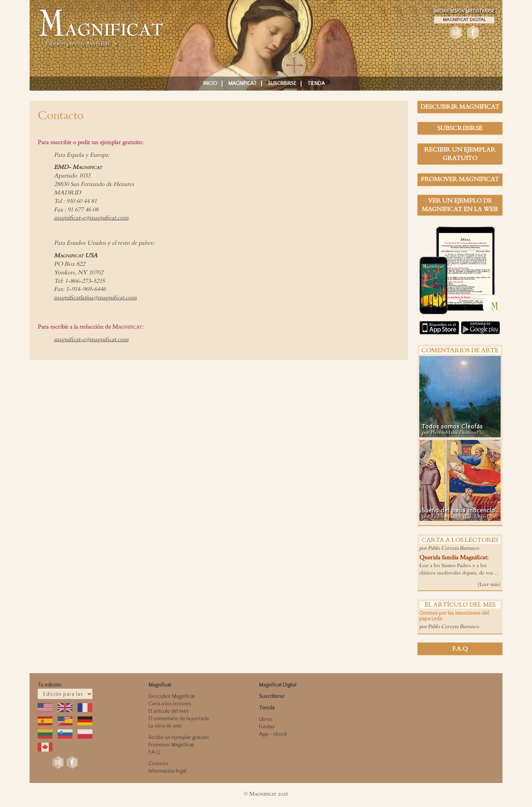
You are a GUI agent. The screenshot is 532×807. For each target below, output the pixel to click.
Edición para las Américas (78, 44)
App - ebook (273, 734)
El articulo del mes (169, 711)
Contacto (158, 764)
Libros (266, 719)
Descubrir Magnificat (172, 696)
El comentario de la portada (179, 719)
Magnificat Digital (464, 20)
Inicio (210, 84)
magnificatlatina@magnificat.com (95, 298)
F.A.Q (154, 752)
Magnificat (243, 84)
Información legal (167, 771)
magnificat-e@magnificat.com (91, 218)
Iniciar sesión (450, 11)
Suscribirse (282, 84)
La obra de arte (165, 726)
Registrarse (481, 11)
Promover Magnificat (171, 745)
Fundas (267, 727)
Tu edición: (50, 685)
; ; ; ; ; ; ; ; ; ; (65, 694)
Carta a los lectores (170, 704)
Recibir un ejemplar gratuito (179, 738)
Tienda (316, 84)
